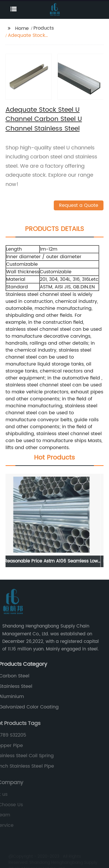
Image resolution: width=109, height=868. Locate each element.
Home (22, 28)
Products (44, 28)
